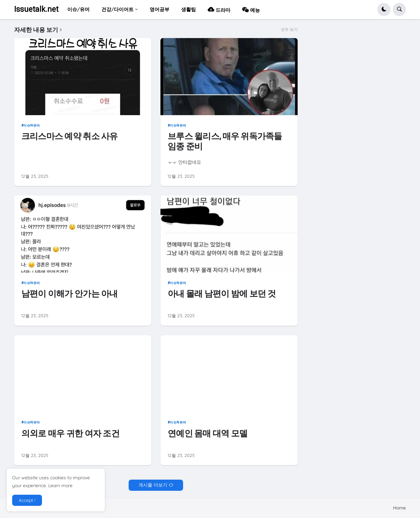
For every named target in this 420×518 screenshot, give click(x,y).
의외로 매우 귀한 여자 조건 (70, 433)
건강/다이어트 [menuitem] (117, 9)
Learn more (60, 486)
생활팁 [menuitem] (189, 9)
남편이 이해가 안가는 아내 (70, 294)
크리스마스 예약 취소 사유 (70, 136)
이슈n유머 (32, 125)
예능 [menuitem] (251, 9)
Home (399, 508)
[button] (384, 10)
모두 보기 (289, 30)
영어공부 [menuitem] (159, 9)
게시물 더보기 (153, 485)
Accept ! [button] (27, 500)
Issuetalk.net (36, 9)
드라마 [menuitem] (219, 9)
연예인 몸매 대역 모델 (208, 433)
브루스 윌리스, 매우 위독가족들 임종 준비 (225, 141)
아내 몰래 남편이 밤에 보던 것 (222, 294)
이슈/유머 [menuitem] (78, 9)
